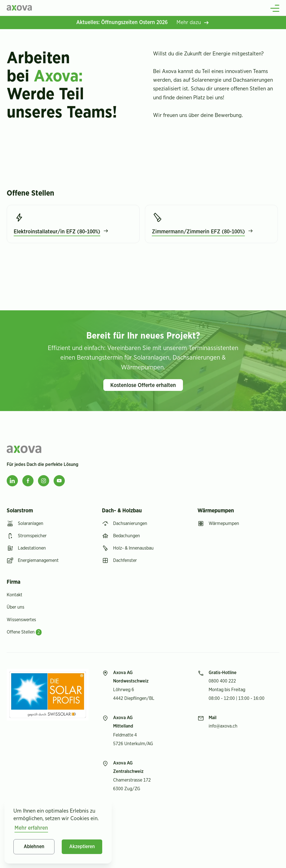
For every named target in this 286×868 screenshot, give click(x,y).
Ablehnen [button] (34, 847)
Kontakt (15, 595)
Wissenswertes (21, 620)
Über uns (16, 607)
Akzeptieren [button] (82, 847)
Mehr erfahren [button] (31, 828)
